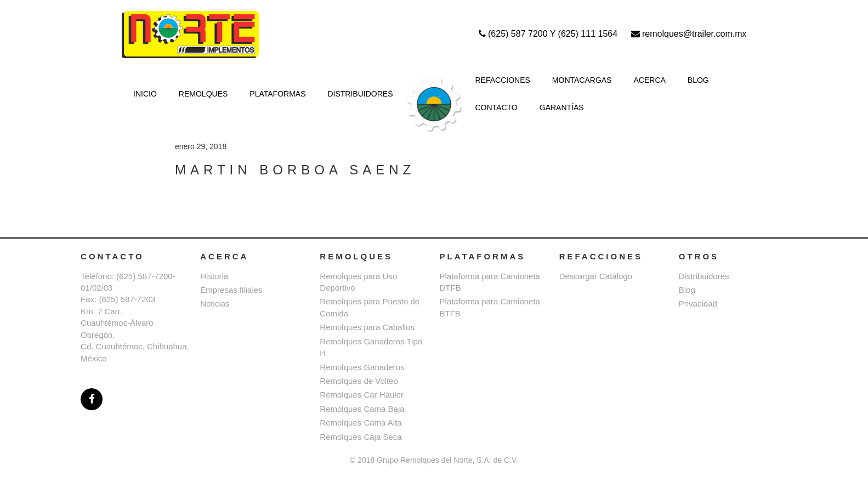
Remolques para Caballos (367, 327)
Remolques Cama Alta (361, 423)
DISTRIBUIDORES (360, 94)
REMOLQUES (203, 94)
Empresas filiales (231, 290)
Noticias (215, 304)
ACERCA (650, 80)
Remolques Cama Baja (362, 409)
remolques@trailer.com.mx (689, 34)
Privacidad (698, 304)
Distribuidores (704, 276)
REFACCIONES (503, 80)
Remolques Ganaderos (362, 367)
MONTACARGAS (582, 80)
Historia (214, 276)
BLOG (698, 80)
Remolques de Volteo (359, 381)
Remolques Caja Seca (361, 437)
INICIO (145, 94)
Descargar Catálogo (596, 276)
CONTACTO (497, 107)
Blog (687, 290)
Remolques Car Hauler (362, 395)
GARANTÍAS (562, 107)
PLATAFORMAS (277, 94)
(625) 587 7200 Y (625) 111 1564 (549, 34)
